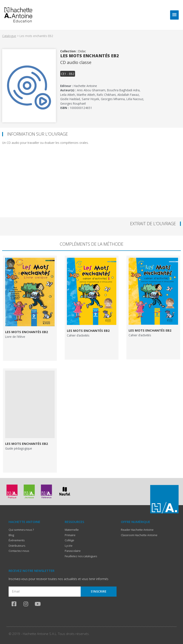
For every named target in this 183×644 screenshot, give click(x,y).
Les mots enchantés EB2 (27, 332)
